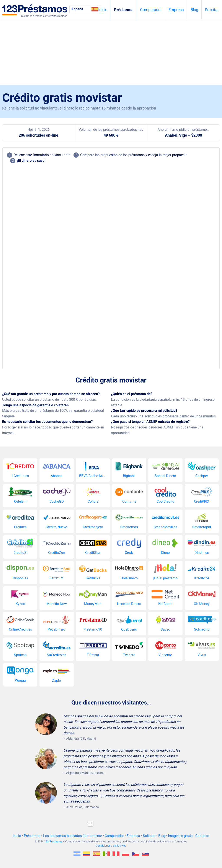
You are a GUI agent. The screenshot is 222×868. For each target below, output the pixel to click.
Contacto (202, 836)
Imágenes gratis (180, 836)
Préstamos (124, 10)
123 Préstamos (53, 842)
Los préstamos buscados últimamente (73, 836)
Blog (194, 10)
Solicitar (212, 10)
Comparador (151, 10)
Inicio (103, 10)
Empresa (176, 10)
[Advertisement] (111, 52)
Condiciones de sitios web (111, 846)
